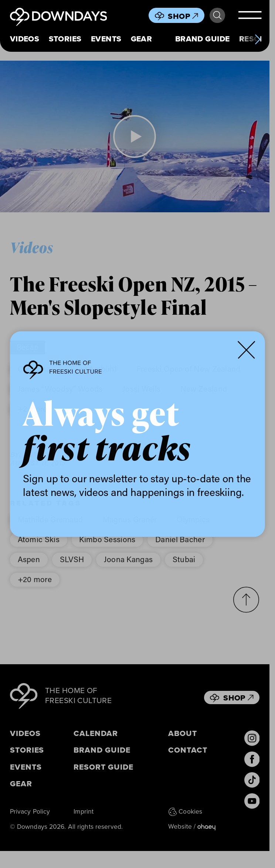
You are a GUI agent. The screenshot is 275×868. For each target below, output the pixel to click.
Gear (142, 39)
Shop (183, 16)
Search (217, 16)
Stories (65, 39)
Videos (25, 39)
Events (106, 39)
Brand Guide (203, 39)
